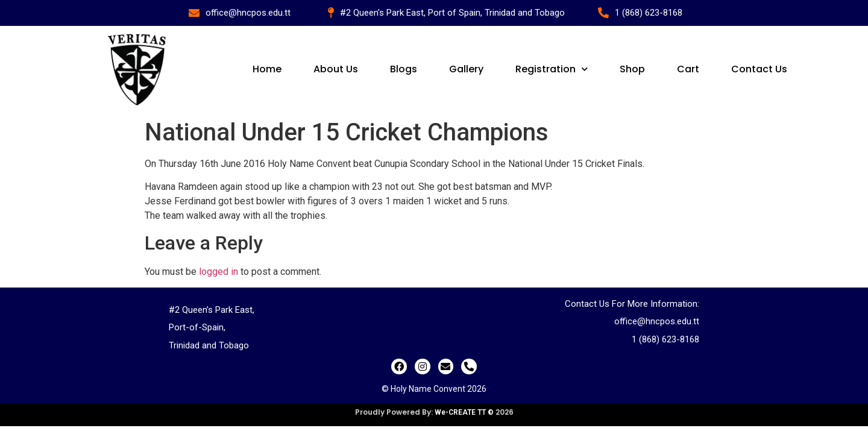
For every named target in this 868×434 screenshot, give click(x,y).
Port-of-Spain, (197, 327)
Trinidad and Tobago (209, 345)
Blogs (404, 69)
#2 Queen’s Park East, (212, 310)
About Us (336, 69)
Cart (688, 69)
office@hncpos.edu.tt (657, 321)
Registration (552, 69)
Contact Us (759, 69)
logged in (219, 272)
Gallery (466, 69)
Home (267, 69)
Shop (632, 69)
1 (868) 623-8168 (665, 339)
